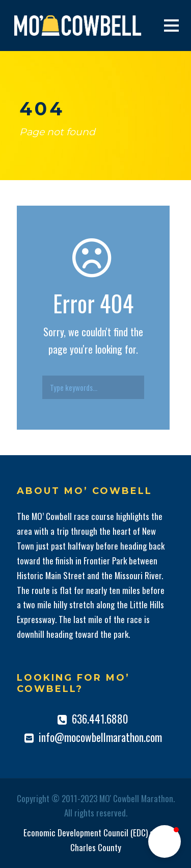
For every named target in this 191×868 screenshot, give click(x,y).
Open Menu (171, 25)
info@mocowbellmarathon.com (100, 737)
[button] (165, 841)
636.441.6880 (100, 719)
